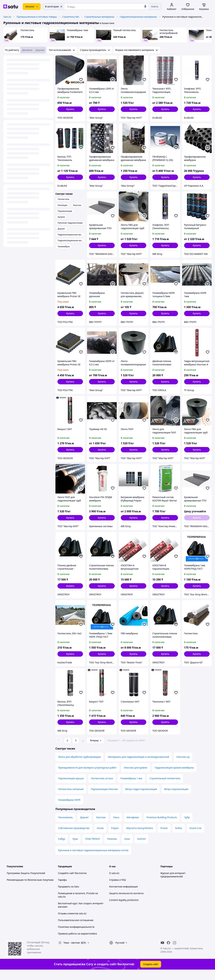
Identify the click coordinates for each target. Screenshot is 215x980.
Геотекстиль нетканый (71, 798)
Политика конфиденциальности (76, 936)
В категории (54, 6)
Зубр (187, 827)
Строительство (71, 17)
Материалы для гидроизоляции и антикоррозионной (138, 766)
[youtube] (162, 952)
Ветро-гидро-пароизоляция (141, 798)
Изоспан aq (183, 766)
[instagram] (175, 952)
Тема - (72, 952)
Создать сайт (151, 974)
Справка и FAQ (117, 889)
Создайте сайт (66, 882)
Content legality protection (124, 909)
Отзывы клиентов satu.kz (72, 923)
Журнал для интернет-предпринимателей (173, 884)
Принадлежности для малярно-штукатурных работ (87, 777)
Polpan (115, 837)
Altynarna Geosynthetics (140, 837)
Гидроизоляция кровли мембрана (174, 777)
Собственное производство (74, 837)
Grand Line (196, 837)
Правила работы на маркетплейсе (77, 943)
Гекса (116, 827)
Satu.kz (7, 17)
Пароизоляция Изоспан (104, 798)
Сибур (62, 848)
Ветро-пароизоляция (176, 798)
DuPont (142, 848)
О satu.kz (114, 882)
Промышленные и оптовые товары (37, 17)
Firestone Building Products (162, 827)
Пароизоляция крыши (71, 788)
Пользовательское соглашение (76, 930)
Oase (127, 848)
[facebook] (168, 952)
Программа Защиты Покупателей (26, 882)
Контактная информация (123, 896)
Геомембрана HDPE (69, 809)
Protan (164, 837)
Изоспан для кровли (136, 777)
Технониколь (65, 827)
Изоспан (101, 827)
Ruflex (179, 837)
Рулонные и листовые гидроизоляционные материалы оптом (93, 860)
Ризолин (112, 848)
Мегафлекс (133, 827)
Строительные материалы (99, 17)
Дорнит (84, 827)
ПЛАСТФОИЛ (92, 848)
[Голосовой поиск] (145, 7)
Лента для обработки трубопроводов (79, 766)
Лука (75, 848)
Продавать (64, 896)
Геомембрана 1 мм (131, 788)
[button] (70, 109)
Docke (100, 837)
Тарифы (62, 889)
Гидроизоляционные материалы (138, 17)
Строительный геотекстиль (165, 788)
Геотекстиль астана (102, 788)
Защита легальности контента (126, 903)
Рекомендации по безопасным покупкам (30, 889)
